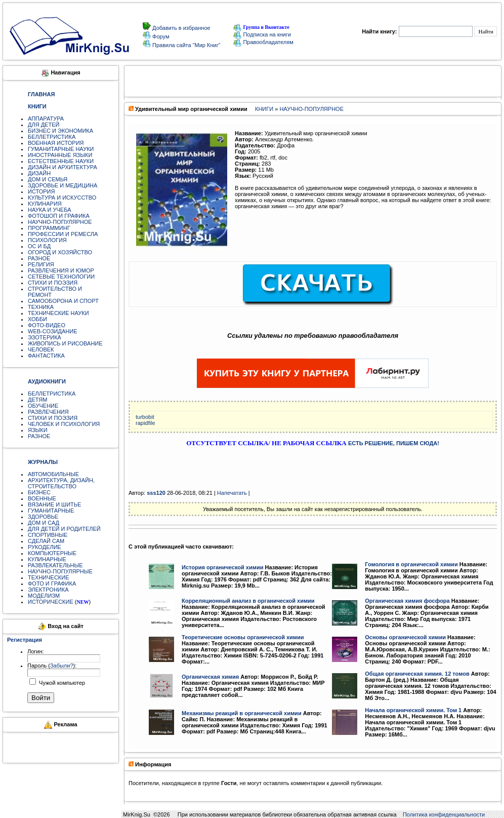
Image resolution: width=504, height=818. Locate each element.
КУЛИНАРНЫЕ (47, 559)
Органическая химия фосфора (407, 601)
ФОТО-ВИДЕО (47, 325)
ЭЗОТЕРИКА (45, 337)
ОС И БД (39, 246)
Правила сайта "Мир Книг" (186, 45)
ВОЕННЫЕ (42, 498)
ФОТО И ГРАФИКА (52, 583)
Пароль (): (52, 666)
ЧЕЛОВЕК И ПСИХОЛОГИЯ (64, 424)
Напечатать (232, 493)
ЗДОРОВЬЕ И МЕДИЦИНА (62, 185)
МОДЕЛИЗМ (44, 596)
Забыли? (62, 666)
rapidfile (145, 423)
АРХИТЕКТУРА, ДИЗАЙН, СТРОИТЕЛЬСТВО (61, 483)
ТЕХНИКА (41, 307)
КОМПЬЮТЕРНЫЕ (52, 553)
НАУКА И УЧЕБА (50, 210)
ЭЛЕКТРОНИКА (48, 590)
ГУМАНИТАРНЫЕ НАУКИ (61, 149)
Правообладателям (263, 42)
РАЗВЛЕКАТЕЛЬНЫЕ (55, 565)
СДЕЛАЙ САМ (46, 541)
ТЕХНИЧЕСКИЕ (49, 577)
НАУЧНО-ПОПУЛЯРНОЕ (60, 222)
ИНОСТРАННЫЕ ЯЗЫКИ (60, 155)
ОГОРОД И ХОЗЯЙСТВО (60, 252)
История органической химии (222, 567)
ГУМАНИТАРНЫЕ (51, 511)
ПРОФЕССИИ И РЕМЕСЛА (63, 234)
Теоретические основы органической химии (243, 637)
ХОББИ (37, 319)
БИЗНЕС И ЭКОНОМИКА (60, 131)
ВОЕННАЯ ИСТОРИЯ (56, 143)
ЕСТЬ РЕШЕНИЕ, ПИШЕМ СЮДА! (394, 443)
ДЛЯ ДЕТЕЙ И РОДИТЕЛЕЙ (64, 529)
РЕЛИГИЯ (41, 264)
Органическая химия (210, 677)
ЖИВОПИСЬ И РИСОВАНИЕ (65, 343)
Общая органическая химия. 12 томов (417, 674)
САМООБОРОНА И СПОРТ (63, 301)
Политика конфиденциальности (444, 814)
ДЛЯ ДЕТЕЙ (44, 125)
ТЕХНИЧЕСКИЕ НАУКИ (58, 313)
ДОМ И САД (44, 523)
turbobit (145, 417)
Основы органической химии (405, 637)
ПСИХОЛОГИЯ (47, 240)
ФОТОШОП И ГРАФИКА (59, 216)
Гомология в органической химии (411, 564)
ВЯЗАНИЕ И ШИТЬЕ (54, 504)
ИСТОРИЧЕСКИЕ (51, 602)
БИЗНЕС (39, 492)
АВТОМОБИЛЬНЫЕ (53, 474)
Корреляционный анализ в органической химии (248, 601)
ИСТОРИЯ (41, 191)
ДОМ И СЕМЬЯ (48, 179)
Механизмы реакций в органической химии (242, 713)
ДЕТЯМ (37, 400)
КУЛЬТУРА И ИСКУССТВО (62, 198)
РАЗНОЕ (39, 258)
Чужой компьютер (61, 683)
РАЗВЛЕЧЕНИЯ (48, 412)
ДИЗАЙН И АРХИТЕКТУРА (62, 167)
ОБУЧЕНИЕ (43, 406)
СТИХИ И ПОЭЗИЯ (53, 283)
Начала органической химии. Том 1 (413, 710)
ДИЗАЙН (39, 173)
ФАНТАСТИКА (46, 356)
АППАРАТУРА (46, 119)
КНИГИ (264, 109)
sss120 (156, 493)
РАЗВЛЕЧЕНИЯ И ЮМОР (61, 270)
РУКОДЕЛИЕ (45, 547)
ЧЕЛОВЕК (41, 349)
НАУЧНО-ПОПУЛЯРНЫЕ (60, 571)
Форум (160, 36)
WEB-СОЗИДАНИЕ (53, 331)
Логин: (36, 651)
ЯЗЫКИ (38, 430)
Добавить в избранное (181, 28)
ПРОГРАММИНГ (49, 228)
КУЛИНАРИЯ (45, 204)
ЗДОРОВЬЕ (43, 517)
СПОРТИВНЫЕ (48, 535)
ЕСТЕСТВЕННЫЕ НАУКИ (61, 161)
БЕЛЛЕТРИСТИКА (52, 137)
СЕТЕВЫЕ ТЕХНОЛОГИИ (61, 277)
